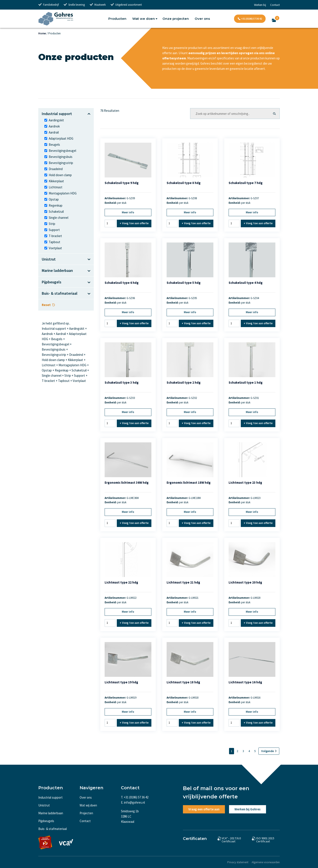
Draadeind (56, 169)
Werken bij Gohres (248, 809)
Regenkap (56, 205)
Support (54, 230)
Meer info (128, 212)
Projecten (86, 813)
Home (42, 33)
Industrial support (50, 797)
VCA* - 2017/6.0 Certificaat (231, 840)
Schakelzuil (56, 212)
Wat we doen (144, 19)
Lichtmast (56, 187)
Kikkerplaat (56, 181)
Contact (275, 5)
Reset (46, 305)
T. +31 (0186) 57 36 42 (135, 797)
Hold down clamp (60, 175)
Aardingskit (56, 120)
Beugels (54, 145)
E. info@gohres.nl (133, 802)
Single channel (59, 218)
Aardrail (54, 132)
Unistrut (44, 805)
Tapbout (54, 242)
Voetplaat (55, 248)
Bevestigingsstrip (61, 163)
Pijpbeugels (46, 821)
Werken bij (260, 5)
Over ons (202, 19)
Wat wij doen (88, 805)
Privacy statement (238, 862)
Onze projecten (176, 19)
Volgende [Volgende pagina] (268, 751)
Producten (117, 19)
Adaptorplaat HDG (61, 138)
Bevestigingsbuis (61, 157)
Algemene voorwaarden (266, 862)
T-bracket (55, 236)
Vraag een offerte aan (204, 809)
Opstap (54, 199)
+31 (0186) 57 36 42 (252, 19)
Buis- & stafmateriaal (53, 829)
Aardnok (54, 126)
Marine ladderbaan (51, 813)
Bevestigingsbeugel (62, 151)
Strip (52, 224)
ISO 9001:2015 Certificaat (265, 840)
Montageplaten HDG (63, 193)
